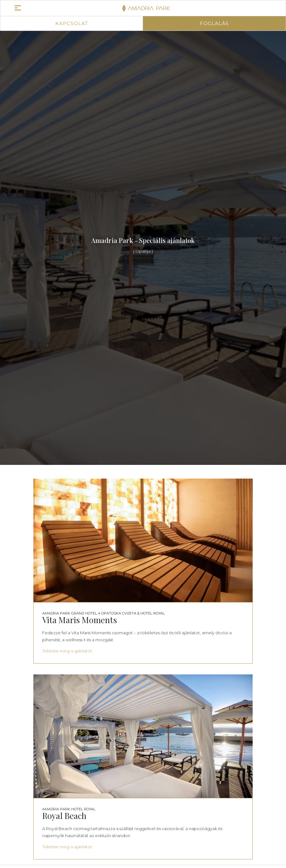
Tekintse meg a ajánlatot (67, 651)
